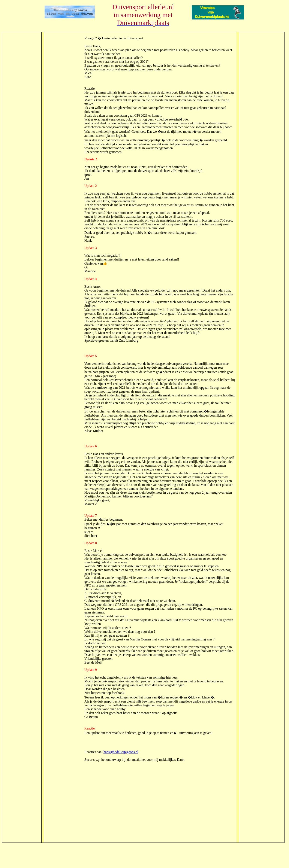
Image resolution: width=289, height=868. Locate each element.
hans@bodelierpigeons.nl (121, 752)
